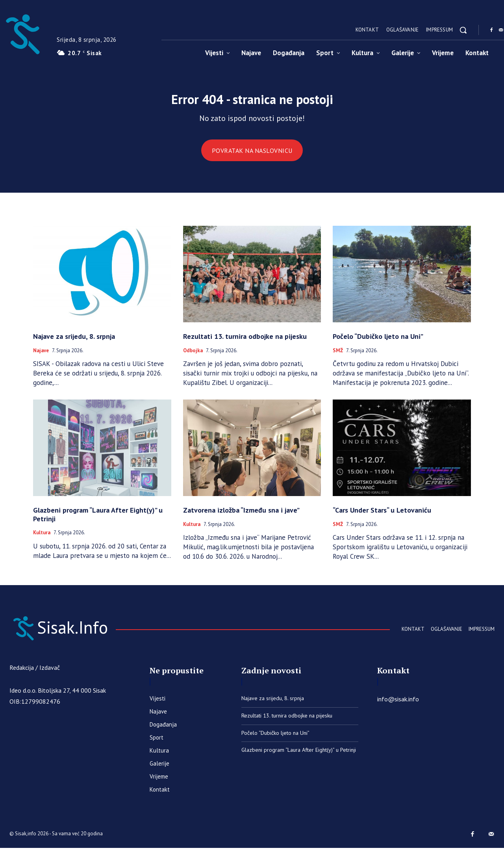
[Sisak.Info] (84, 633)
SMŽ (338, 355)
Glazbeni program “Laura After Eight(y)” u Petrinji (98, 519)
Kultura (42, 537)
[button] (463, 30)
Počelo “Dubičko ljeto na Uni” (378, 341)
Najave (41, 355)
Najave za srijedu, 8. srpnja (74, 341)
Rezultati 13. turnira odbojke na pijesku (245, 341)
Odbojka (193, 355)
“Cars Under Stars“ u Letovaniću (382, 515)
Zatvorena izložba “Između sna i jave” (241, 515)
